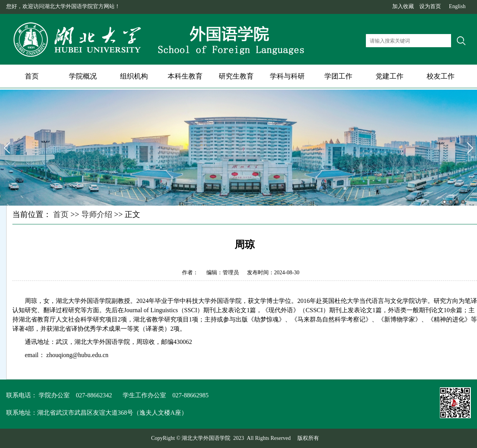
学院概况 (83, 76)
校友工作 (441, 76)
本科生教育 (185, 76)
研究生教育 (236, 76)
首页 (32, 76)
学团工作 (338, 76)
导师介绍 (97, 214)
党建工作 (389, 76)
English (457, 6)
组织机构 (134, 76)
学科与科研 (287, 76)
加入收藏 (403, 6)
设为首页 (430, 6)
